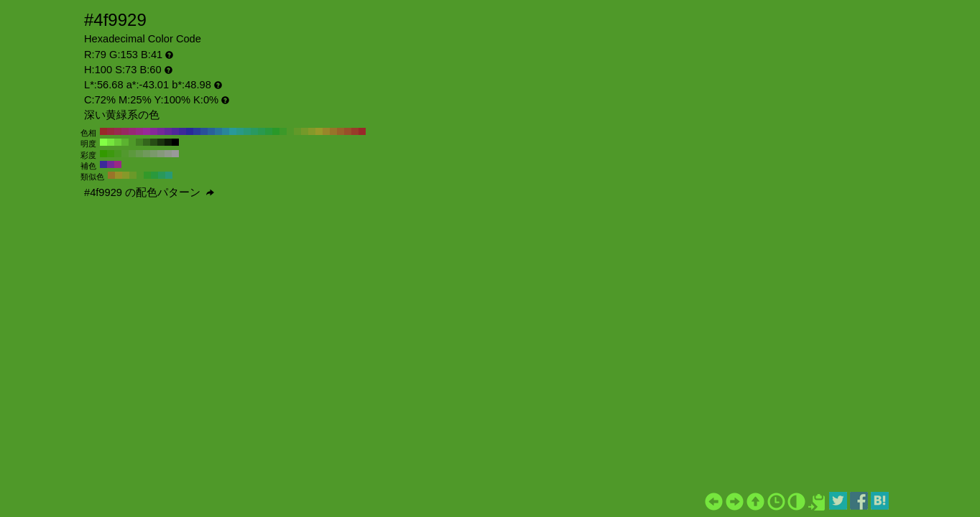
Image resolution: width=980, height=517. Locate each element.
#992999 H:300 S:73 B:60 (147, 131)
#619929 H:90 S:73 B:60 (297, 131)
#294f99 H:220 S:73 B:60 (204, 131)
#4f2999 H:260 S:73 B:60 (175, 131)
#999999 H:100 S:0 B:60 (175, 154)
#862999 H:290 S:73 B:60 (154, 131)
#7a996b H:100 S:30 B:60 (154, 154)
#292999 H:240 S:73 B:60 (190, 131)
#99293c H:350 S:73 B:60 (111, 131)
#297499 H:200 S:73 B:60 (218, 131)
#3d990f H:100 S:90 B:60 (111, 154)
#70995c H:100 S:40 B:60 (147, 154)
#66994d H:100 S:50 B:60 (139, 154)
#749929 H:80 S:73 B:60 (305, 131)
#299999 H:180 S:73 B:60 (233, 131)
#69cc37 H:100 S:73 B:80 (118, 142)
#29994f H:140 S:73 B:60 (262, 131)
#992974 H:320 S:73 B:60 (132, 131)
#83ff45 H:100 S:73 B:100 (103, 142)
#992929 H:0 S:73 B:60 (362, 131)
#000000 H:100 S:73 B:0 (175, 142)
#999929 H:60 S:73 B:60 (319, 131)
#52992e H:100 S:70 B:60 (125, 154)
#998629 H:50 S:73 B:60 (326, 131)
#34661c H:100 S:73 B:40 (147, 142)
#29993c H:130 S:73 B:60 (269, 131)
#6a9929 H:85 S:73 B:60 (133, 175)
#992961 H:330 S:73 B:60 (125, 131)
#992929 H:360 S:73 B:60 (103, 131)
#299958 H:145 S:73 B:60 (162, 175)
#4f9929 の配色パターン (149, 192)
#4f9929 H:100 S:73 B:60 (290, 131)
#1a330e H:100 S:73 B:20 (161, 142)
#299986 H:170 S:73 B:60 (240, 131)
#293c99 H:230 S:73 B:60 (197, 131)
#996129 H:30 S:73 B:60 (341, 131)
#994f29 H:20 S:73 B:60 (348, 131)
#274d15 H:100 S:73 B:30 (154, 142)
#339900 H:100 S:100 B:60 (103, 154)
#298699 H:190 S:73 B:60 (226, 131)
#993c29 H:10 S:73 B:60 (355, 131)
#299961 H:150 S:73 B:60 (254, 131)
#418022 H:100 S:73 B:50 (139, 142)
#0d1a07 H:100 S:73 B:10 (168, 142)
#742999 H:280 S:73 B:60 (161, 131)
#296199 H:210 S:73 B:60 (211, 131)
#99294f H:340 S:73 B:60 (118, 131)
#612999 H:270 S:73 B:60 (168, 131)
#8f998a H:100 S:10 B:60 (168, 154)
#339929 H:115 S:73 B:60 (147, 175)
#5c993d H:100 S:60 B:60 (132, 154)
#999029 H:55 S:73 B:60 (119, 175)
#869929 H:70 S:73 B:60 (312, 131)
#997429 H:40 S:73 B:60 (333, 131)
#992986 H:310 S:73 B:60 (139, 131)
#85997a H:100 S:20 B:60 (161, 154)
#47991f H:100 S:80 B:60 (118, 154)
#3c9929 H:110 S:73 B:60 (283, 131)
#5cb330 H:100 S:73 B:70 (125, 142)
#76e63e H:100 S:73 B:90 (111, 142)
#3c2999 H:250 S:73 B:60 (182, 131)
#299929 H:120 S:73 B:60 (276, 131)
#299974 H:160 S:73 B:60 (247, 131)
